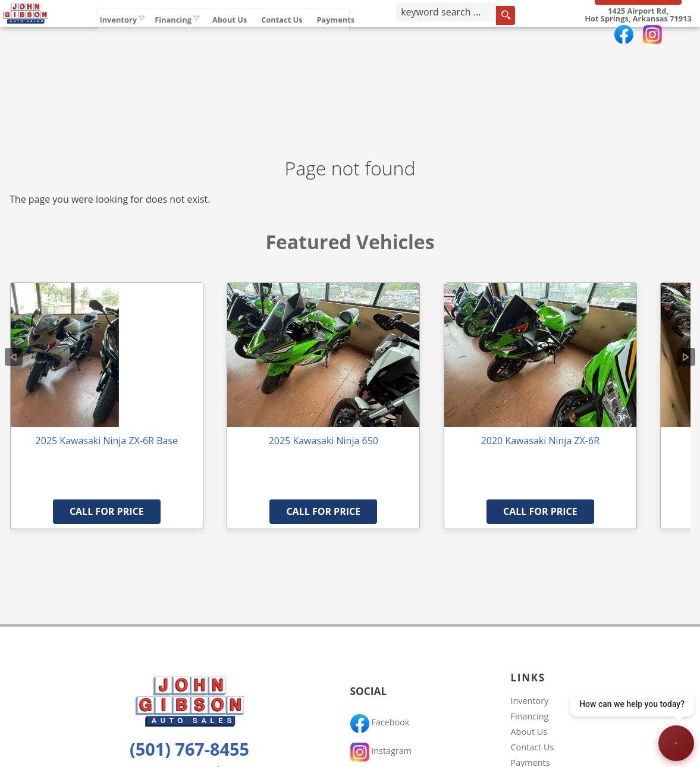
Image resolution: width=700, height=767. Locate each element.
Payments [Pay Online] (377, 35)
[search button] (533, 38)
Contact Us (533, 747)
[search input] (473, 38)
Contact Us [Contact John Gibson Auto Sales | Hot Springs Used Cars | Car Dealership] (323, 35)
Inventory (159, 35)
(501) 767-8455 (189, 749)
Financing (530, 716)
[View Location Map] (638, 37)
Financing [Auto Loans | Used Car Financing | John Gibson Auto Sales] (215, 35)
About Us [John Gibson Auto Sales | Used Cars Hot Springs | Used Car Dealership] (271, 35)
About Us (529, 732)
